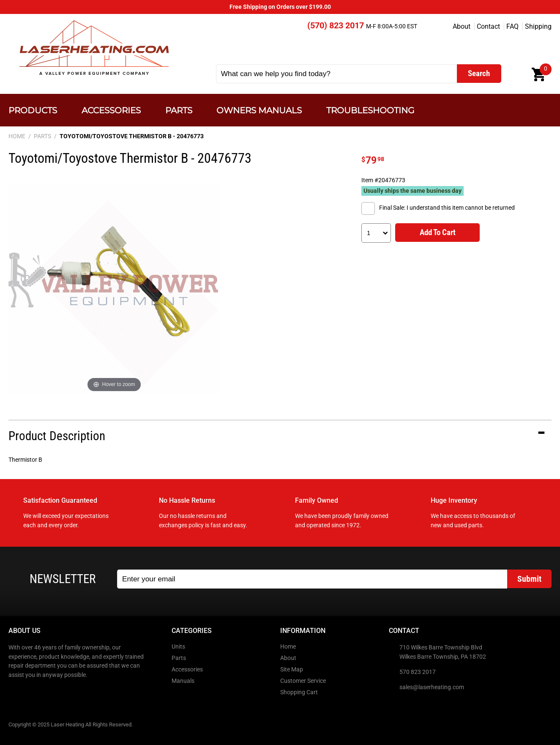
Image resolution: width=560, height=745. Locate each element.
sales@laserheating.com (432, 687)
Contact (488, 26)
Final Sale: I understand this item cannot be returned (447, 208)
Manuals (183, 681)
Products (33, 110)
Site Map (292, 670)
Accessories (111, 110)
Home (288, 647)
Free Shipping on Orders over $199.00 (280, 7)
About (462, 26)
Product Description (57, 436)
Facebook (16, 693)
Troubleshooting (370, 110)
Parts (179, 110)
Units (178, 647)
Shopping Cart (299, 692)
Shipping (538, 26)
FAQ (512, 26)
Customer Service (303, 681)
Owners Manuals (259, 110)
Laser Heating (94, 48)
